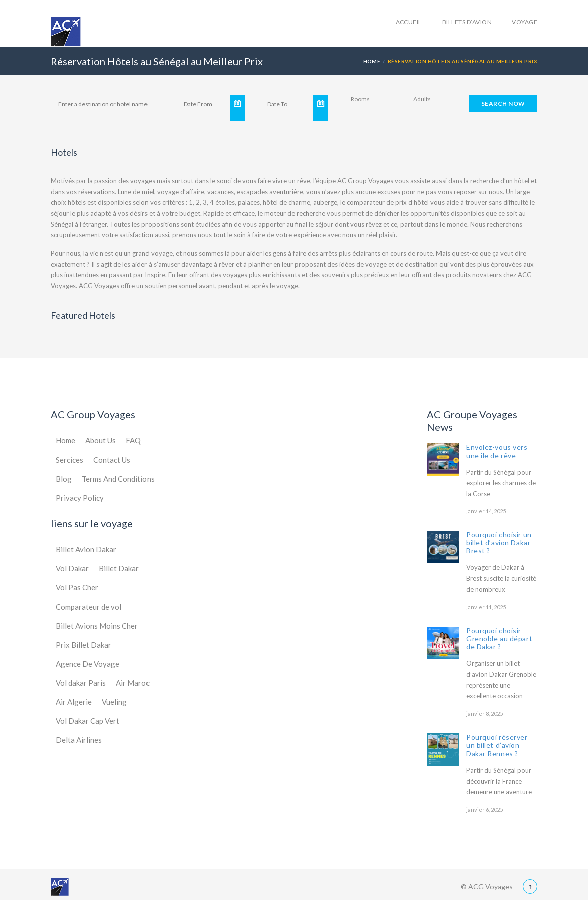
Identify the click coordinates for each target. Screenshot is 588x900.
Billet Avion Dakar (86, 549)
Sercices (69, 460)
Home (372, 61)
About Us (101, 440)
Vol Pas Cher (77, 587)
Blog (64, 479)
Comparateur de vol (89, 607)
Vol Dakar (72, 568)
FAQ (133, 440)
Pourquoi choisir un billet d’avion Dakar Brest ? (499, 543)
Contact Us (112, 460)
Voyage (525, 22)
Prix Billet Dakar (84, 645)
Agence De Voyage (88, 664)
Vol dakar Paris (81, 683)
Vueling (114, 702)
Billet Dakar (119, 568)
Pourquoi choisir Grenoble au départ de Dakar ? (499, 638)
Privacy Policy (80, 498)
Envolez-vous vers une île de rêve (497, 451)
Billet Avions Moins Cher (97, 626)
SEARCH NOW (503, 104)
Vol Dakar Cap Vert (88, 721)
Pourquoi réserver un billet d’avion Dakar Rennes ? (497, 745)
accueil (409, 22)
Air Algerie (74, 702)
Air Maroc (133, 683)
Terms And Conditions (118, 479)
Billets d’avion (467, 22)
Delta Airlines (79, 740)
